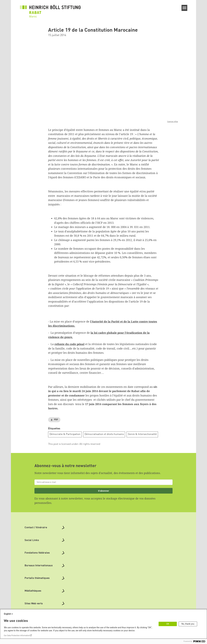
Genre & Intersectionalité (142, 434)
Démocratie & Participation (65, 434)
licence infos (173, 121)
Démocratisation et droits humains (104, 434)
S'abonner (104, 491)
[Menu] (184, 8)
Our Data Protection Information (17, 636)
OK (168, 624)
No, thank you (188, 624)
